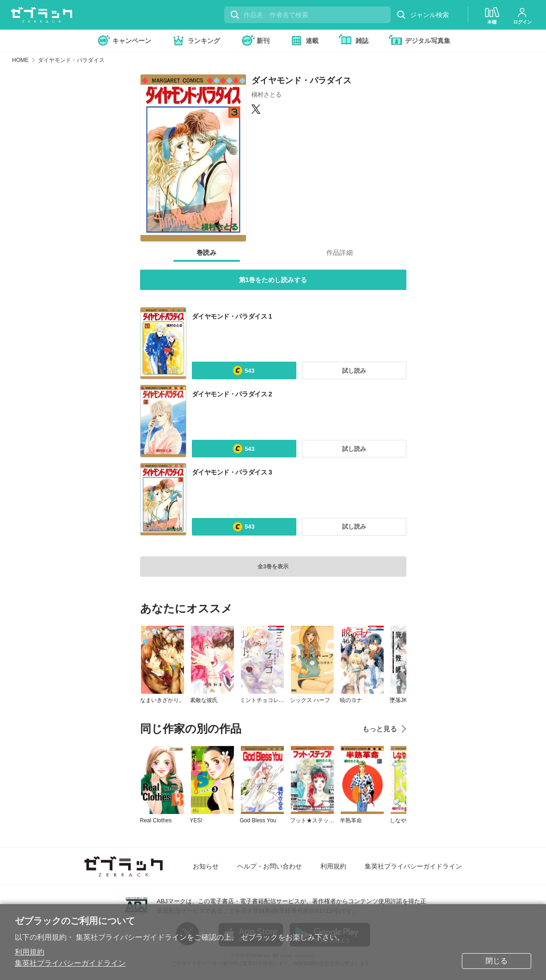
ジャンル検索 (423, 15)
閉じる (497, 961)
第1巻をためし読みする (273, 280)
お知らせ (206, 866)
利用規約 (30, 952)
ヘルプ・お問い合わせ (270, 866)
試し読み (354, 371)
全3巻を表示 (273, 567)
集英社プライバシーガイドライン (70, 963)
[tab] (207, 253)
